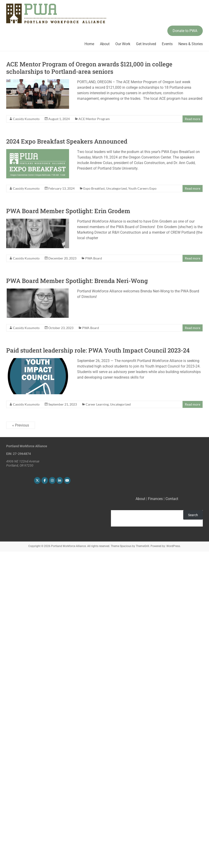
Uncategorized (116, 188)
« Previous (21, 425)
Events (167, 44)
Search (193, 515)
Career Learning (97, 404)
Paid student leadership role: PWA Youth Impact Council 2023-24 (98, 350)
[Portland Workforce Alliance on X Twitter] (37, 480)
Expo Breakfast (94, 188)
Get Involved (146, 44)
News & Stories (191, 44)
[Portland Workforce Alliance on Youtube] (67, 480)
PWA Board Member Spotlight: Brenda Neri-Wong (77, 281)
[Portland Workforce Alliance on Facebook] (45, 480)
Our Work (123, 44)
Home (89, 44)
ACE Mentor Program (94, 119)
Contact (172, 499)
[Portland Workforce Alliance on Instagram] (52, 480)
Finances (155, 499)
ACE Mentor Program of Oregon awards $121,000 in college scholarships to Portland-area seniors (89, 68)
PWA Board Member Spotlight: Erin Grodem (68, 211)
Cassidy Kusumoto (26, 119)
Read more (193, 119)
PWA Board (94, 258)
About (105, 44)
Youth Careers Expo (142, 188)
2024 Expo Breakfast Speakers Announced (67, 141)
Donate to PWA (185, 31)
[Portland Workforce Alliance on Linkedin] (60, 480)
